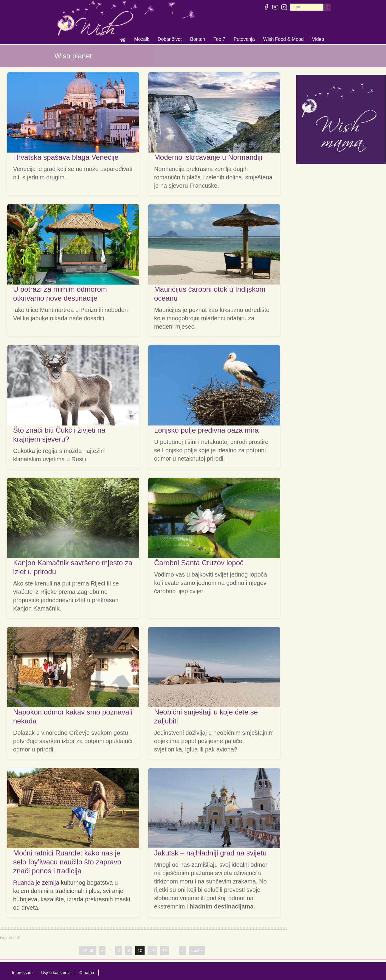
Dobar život (170, 40)
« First (87, 951)
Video (318, 39)
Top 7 (219, 39)
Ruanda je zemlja (36, 883)
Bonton (198, 40)
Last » (197, 951)
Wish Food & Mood (283, 40)
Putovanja (244, 40)
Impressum (22, 973)
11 (152, 951)
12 (165, 951)
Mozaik (142, 40)
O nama (87, 973)
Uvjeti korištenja (56, 973)
